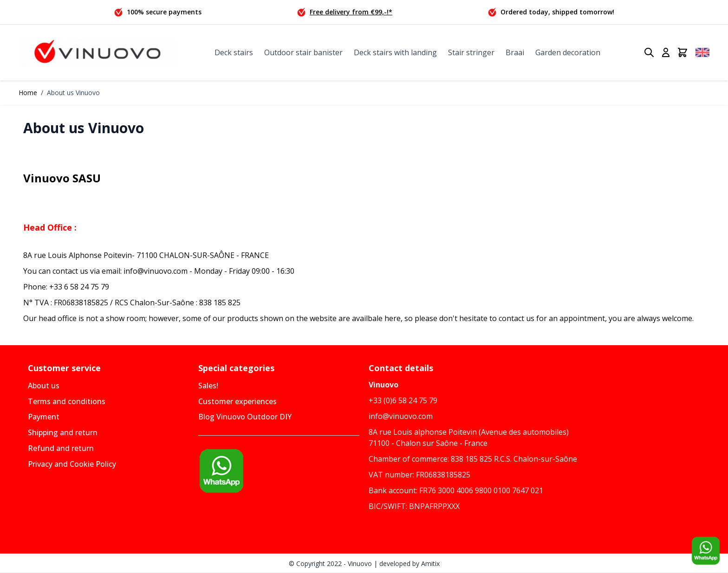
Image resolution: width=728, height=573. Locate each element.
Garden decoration (568, 52)
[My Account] (666, 52)
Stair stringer (471, 52)
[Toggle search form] (649, 52)
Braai (515, 52)
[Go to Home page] (97, 53)
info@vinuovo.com (401, 416)
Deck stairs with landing (395, 52)
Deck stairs (234, 52)
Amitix (430, 563)
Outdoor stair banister (303, 52)
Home (28, 93)
